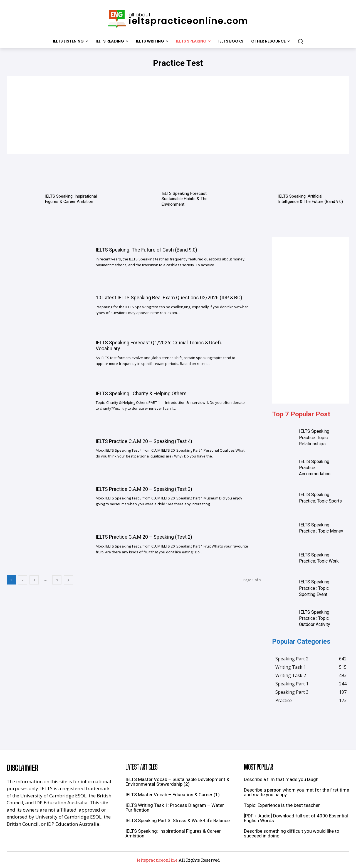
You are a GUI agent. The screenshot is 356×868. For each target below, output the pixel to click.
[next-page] (68, 580)
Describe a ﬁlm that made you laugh (281, 779)
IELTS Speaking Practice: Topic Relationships (314, 437)
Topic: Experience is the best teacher (282, 805)
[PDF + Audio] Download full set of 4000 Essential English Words (296, 818)
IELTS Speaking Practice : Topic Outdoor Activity (315, 618)
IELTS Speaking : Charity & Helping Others (141, 393)
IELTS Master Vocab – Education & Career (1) (173, 795)
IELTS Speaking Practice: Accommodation (315, 468)
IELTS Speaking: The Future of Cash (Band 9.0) (146, 250)
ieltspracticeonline (157, 860)
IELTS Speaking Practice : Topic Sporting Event (314, 588)
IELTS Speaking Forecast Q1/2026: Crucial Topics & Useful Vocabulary (160, 346)
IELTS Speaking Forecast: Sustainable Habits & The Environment (185, 199)
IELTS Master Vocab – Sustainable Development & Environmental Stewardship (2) (177, 782)
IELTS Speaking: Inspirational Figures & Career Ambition (71, 199)
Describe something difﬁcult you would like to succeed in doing (292, 833)
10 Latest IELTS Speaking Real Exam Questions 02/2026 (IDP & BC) (169, 298)
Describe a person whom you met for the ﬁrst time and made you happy (296, 792)
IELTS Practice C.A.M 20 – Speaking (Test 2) (144, 537)
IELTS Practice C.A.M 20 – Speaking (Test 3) (144, 489)
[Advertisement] (178, 115)
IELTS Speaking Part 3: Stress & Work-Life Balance (178, 820)
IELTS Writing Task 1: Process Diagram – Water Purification (175, 808)
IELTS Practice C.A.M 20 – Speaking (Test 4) (144, 441)
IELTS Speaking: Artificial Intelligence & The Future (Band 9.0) (311, 199)
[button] (300, 41)
